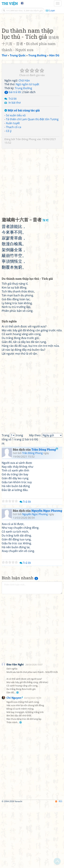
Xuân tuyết (13, 187)
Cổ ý (9, 195)
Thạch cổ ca (14, 191)
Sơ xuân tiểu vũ (16, 179)
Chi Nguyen (14, 761)
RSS (59, 865)
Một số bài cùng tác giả (22, 174)
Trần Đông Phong (26, 203)
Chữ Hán (24, 144)
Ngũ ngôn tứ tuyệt (27, 148)
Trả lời (13, 162)
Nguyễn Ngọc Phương (47, 574)
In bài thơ (15, 166)
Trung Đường (23, 152)
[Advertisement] (32, 51)
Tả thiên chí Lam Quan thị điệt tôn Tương (32, 183)
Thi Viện (10, 3)
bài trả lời (13, 156)
